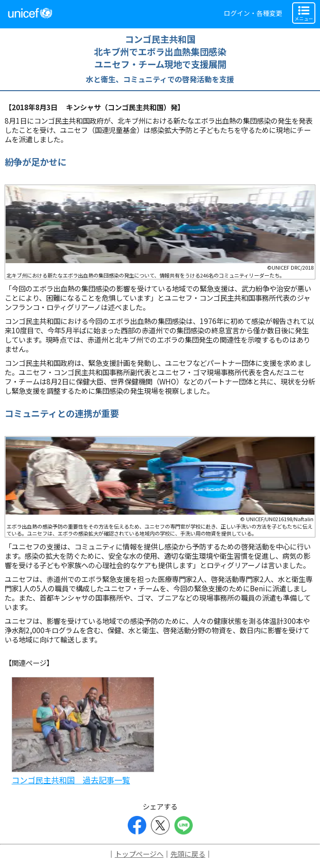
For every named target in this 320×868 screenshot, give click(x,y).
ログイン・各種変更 (253, 13)
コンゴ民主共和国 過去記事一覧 (71, 780)
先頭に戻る (188, 854)
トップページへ (139, 854)
